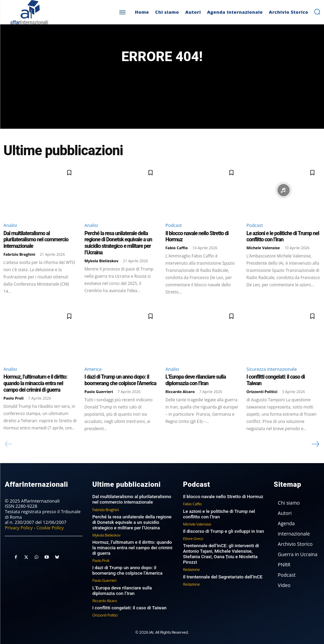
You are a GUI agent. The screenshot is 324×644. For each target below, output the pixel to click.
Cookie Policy (50, 527)
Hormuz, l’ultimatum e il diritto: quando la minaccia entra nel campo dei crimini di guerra (39, 383)
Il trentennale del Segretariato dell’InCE (222, 575)
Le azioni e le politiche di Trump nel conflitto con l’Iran (281, 237)
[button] (317, 12)
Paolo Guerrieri (99, 391)
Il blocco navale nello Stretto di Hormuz (222, 496)
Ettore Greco (193, 537)
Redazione (191, 568)
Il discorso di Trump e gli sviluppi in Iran (223, 530)
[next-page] (315, 444)
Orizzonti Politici (262, 385)
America (93, 369)
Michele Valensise (263, 248)
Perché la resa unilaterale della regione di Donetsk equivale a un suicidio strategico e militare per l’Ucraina (117, 243)
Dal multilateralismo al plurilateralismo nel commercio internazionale (34, 240)
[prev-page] (9, 444)
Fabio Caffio (177, 248)
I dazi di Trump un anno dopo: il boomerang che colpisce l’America (119, 380)
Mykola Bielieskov (101, 260)
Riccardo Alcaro (180, 391)
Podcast (174, 226)
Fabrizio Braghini (19, 254)
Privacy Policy (19, 527)
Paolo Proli (14, 397)
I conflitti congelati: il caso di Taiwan (282, 377)
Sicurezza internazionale (272, 369)
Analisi (10, 226)
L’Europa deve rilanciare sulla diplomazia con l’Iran (194, 380)
